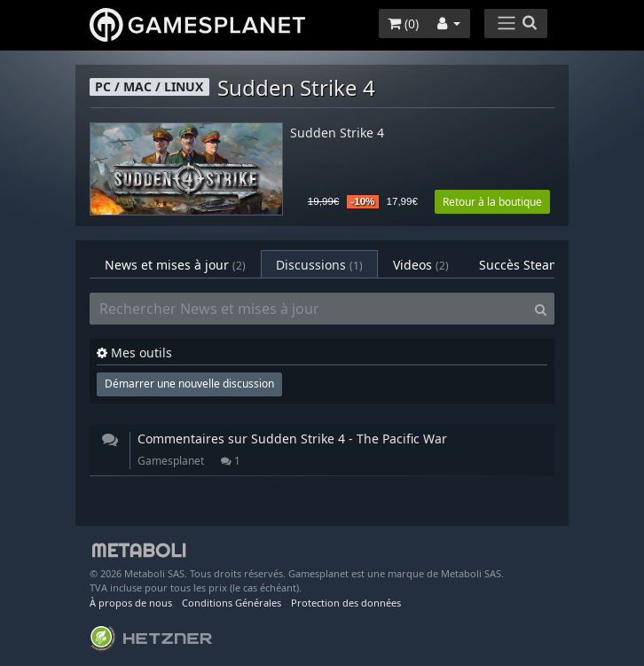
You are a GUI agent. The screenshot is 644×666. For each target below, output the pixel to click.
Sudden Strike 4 (337, 133)
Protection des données (346, 603)
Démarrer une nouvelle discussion (189, 384)
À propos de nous (131, 603)
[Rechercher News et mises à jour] (309, 309)
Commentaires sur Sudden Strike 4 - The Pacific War (292, 439)
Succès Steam (531, 265)
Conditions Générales (232, 603)
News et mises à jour (175, 265)
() (403, 24)
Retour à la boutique (492, 202)
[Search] (541, 309)
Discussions (319, 265)
